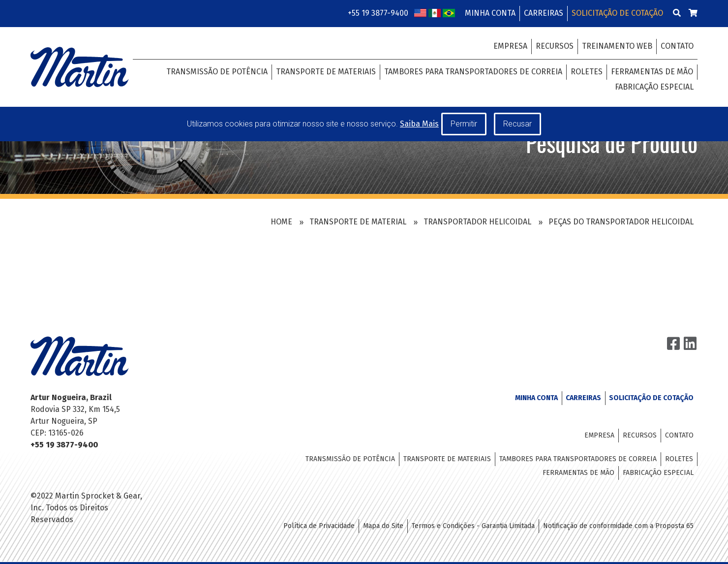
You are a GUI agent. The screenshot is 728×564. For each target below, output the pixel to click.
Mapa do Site (383, 526)
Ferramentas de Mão (652, 72)
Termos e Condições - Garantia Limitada (473, 526)
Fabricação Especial (654, 87)
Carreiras (544, 13)
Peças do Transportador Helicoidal (621, 222)
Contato (677, 46)
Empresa (510, 46)
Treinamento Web (617, 46)
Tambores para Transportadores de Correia (473, 72)
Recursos (555, 46)
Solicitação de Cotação (617, 13)
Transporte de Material (358, 222)
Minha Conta (490, 13)
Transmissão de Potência (217, 72)
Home (281, 222)
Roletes (587, 72)
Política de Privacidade (319, 526)
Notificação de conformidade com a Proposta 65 (618, 526)
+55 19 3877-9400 (378, 13)
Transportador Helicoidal (477, 222)
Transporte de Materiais (326, 72)
